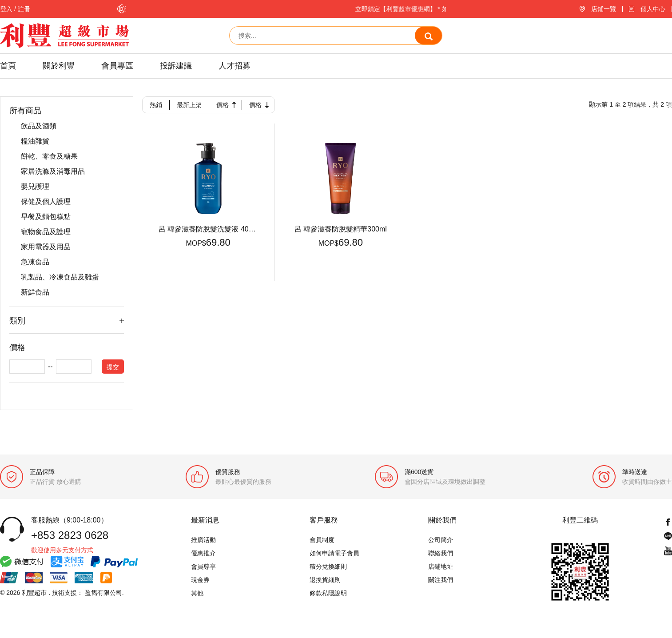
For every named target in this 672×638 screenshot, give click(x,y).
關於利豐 (59, 66)
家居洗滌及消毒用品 (53, 171)
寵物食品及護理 (46, 232)
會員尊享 (203, 567)
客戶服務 (324, 521)
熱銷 (156, 105)
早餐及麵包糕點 (46, 217)
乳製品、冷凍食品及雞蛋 (60, 277)
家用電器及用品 (46, 247)
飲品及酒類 (39, 126)
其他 (197, 594)
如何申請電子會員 (334, 554)
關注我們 (441, 580)
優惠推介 (203, 554)
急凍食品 (35, 262)
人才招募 (235, 66)
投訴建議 (176, 66)
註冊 (24, 9)
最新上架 (189, 105)
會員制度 (322, 540)
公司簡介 (441, 540)
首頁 (8, 66)
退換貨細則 (325, 580)
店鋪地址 (441, 567)
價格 (223, 105)
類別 (17, 321)
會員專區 (117, 66)
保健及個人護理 (46, 202)
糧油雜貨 (35, 141)
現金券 (200, 580)
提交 (113, 367)
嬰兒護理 (35, 187)
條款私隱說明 (328, 594)
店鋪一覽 (604, 9)
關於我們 (442, 521)
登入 (6, 9)
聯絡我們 (441, 554)
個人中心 (653, 9)
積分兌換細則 (328, 567)
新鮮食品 (35, 292)
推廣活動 (203, 540)
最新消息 (205, 521)
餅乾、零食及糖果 (49, 156)
